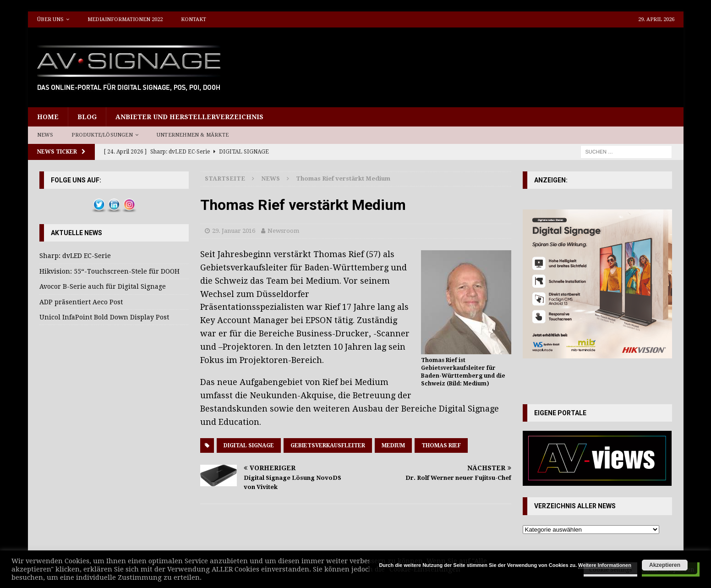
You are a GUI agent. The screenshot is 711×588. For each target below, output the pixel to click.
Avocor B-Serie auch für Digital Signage (103, 286)
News (45, 135)
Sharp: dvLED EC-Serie (75, 256)
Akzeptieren (665, 565)
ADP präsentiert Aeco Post (81, 302)
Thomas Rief (441, 445)
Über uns (50, 19)
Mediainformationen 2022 (125, 19)
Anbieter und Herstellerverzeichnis (189, 117)
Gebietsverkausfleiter (328, 445)
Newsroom (283, 231)
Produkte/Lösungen (102, 135)
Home (48, 117)
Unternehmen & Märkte (193, 135)
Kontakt (194, 19)
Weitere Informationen (605, 565)
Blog (87, 117)
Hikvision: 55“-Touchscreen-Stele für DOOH (109, 271)
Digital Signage (249, 445)
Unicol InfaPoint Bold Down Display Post (104, 317)
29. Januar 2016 (234, 231)
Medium (393, 445)
